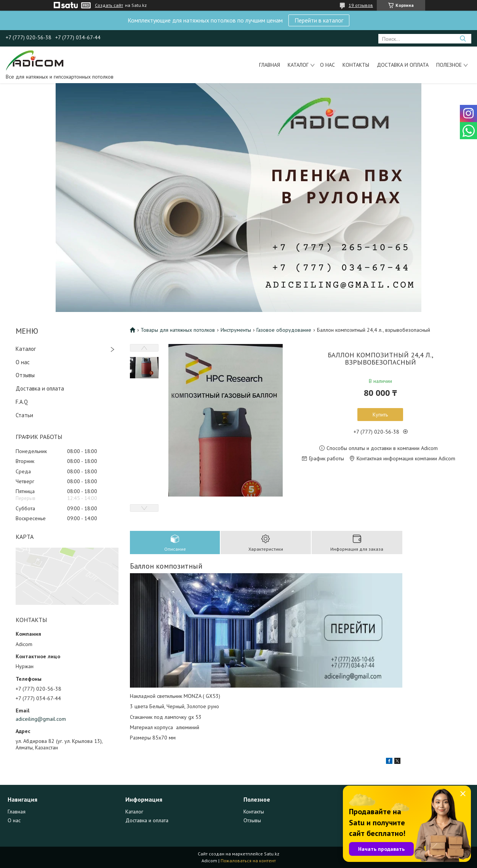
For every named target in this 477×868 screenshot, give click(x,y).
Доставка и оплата (403, 65)
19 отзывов (361, 5)
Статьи (24, 415)
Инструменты (236, 330)
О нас (327, 65)
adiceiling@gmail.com (41, 719)
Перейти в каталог (319, 20)
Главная (270, 65)
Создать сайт (109, 5)
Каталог (298, 65)
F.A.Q (22, 402)
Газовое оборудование (284, 330)
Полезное (449, 65)
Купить (380, 415)
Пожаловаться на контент (248, 861)
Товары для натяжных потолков (178, 330)
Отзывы (25, 375)
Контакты (356, 65)
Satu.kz (272, 854)
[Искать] (463, 39)
